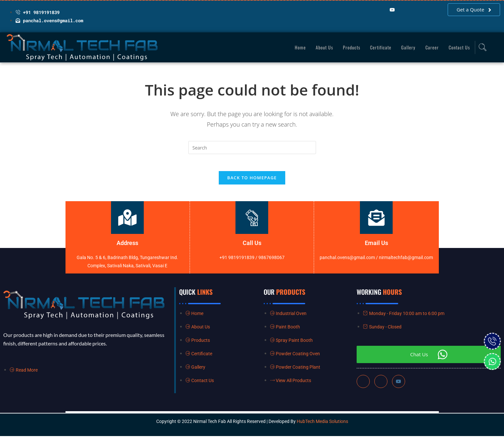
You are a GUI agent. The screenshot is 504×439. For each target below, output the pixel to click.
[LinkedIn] (379, 10)
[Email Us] (376, 220)
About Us (319, 47)
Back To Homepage (252, 181)
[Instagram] (399, 384)
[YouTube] (392, 10)
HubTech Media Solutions (322, 424)
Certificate (378, 47)
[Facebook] (366, 10)
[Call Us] (252, 220)
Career (430, 47)
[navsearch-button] (481, 47)
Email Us (376, 246)
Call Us (252, 246)
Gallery (406, 47)
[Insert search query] (252, 148)
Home (295, 47)
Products (348, 47)
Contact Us (458, 47)
